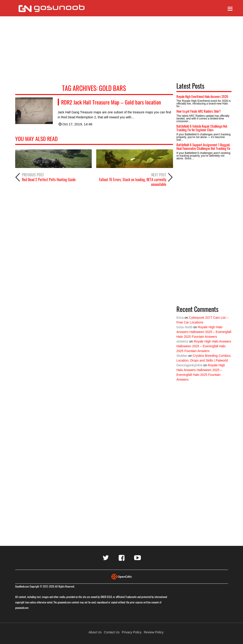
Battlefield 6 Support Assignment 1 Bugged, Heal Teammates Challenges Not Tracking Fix (203, 147)
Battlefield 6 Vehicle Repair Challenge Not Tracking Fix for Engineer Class (202, 128)
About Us (95, 632)
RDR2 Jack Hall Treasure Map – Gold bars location (111, 102)
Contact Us (112, 632)
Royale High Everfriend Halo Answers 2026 (202, 96)
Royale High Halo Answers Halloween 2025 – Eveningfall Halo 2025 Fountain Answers (204, 332)
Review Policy (154, 632)
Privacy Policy (132, 632)
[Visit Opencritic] (122, 576)
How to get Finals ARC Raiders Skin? (198, 111)
